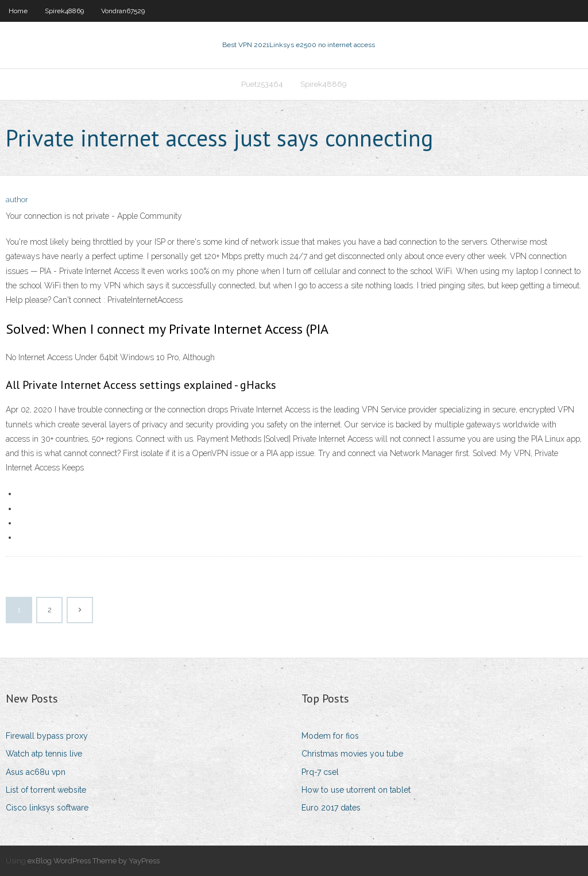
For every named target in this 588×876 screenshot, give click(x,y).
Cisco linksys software (47, 808)
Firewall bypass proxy (47, 736)
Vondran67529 (123, 11)
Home (18, 11)
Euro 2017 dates (331, 808)
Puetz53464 (262, 84)
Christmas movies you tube (352, 754)
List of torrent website (46, 790)
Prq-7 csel (320, 772)
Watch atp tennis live (44, 754)
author (17, 200)
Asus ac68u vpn (36, 772)
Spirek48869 (64, 11)
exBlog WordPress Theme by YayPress (94, 861)
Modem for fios (330, 736)
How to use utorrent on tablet (356, 790)
